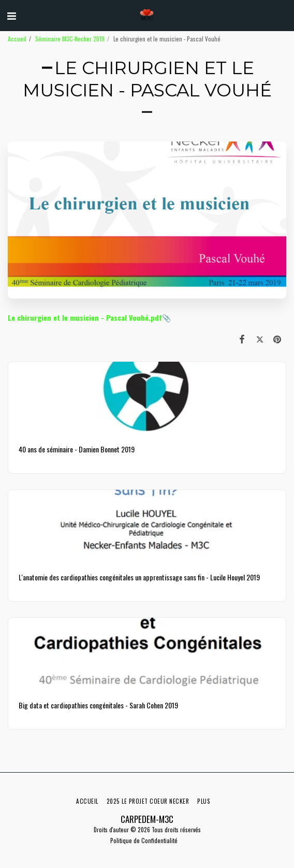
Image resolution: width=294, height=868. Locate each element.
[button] (11, 15)
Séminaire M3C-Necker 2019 (70, 39)
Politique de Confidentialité (144, 841)
